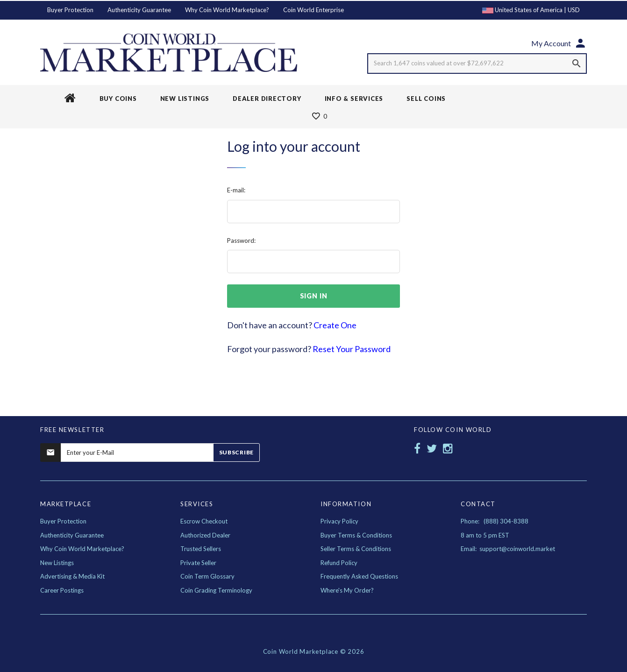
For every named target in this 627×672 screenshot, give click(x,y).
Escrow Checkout (204, 521)
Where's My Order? (347, 590)
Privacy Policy (339, 521)
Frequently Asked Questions (359, 576)
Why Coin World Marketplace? (227, 10)
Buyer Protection (70, 10)
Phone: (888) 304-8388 (495, 521)
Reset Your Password (352, 349)
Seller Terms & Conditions (356, 549)
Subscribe (236, 452)
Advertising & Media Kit (72, 576)
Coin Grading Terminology (216, 590)
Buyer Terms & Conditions (356, 535)
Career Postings (62, 590)
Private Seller (198, 563)
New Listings (57, 563)
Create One (335, 325)
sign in (314, 296)
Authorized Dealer (205, 535)
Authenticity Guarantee (139, 10)
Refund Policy (339, 563)
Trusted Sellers (201, 549)
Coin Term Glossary (207, 576)
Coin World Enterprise (313, 10)
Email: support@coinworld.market (508, 549)
